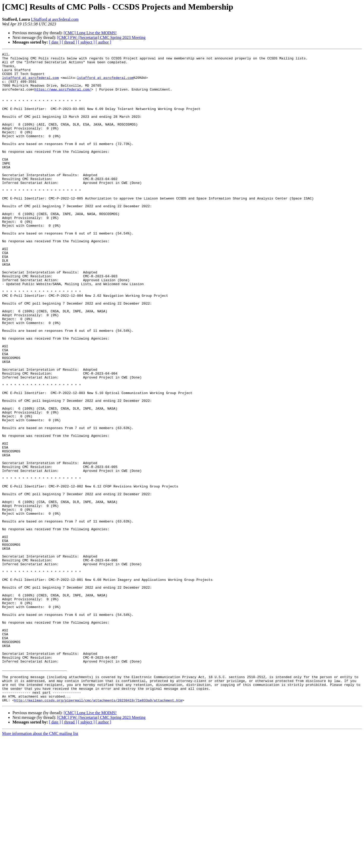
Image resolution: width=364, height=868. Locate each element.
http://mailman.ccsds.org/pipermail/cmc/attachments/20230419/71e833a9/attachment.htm (98, 830)
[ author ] (104, 42)
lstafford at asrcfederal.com (30, 83)
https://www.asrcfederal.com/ (63, 97)
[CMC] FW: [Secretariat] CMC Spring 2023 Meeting (101, 37)
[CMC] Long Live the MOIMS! (90, 33)
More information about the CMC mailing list (40, 863)
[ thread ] (69, 42)
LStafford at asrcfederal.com (55, 19)
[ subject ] (86, 42)
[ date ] (55, 42)
